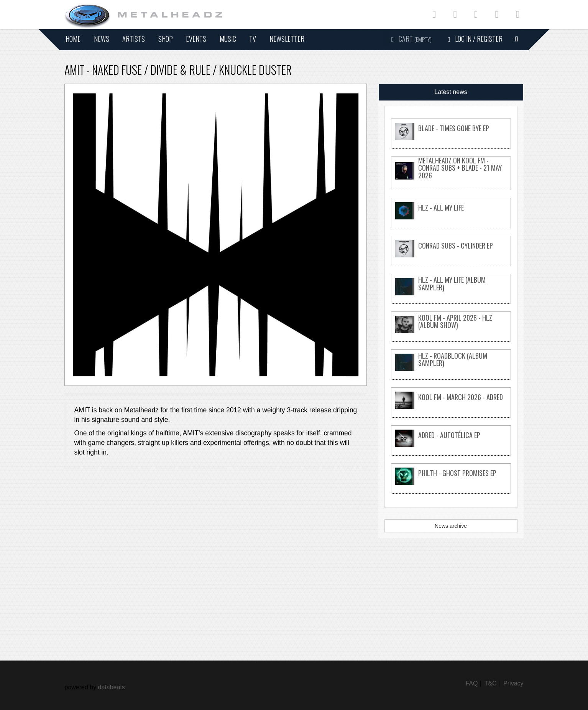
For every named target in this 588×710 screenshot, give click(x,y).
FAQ (471, 683)
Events (196, 39)
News (102, 39)
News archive (451, 526)
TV (253, 39)
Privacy (513, 683)
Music (228, 39)
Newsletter (287, 39)
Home (73, 39)
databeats (112, 687)
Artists (134, 39)
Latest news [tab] (451, 92)
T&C (491, 683)
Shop (166, 39)
